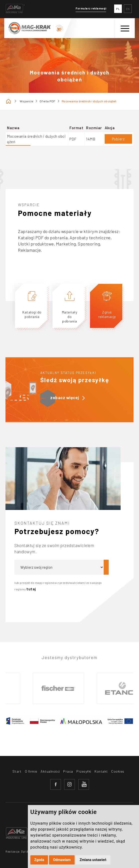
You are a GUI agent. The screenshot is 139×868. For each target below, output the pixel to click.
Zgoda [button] (39, 860)
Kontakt (101, 771)
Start (17, 771)
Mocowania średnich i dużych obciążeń (89, 101)
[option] (60, 688)
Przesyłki (84, 771)
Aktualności (50, 771)
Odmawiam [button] (62, 860)
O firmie (31, 771)
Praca (68, 771)
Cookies (118, 771)
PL (118, 9)
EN (128, 9)
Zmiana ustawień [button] (93, 860)
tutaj (31, 589)
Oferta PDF (47, 101)
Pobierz (118, 139)
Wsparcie (26, 101)
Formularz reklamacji (91, 8)
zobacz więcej (68, 398)
